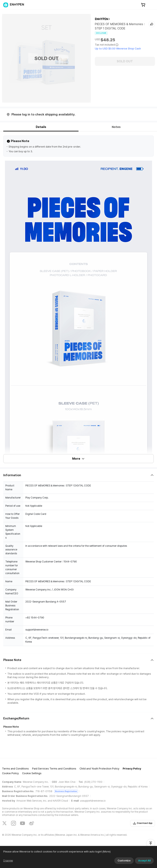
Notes (116, 127)
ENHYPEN (101, 19)
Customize (124, 861)
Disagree (8, 861)
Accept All (144, 861)
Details (41, 127)
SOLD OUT (125, 61)
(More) (106, 852)
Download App (143, 823)
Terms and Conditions (15, 769)
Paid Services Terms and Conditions (54, 769)
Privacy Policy (132, 769)
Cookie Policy (10, 773)
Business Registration (66, 791)
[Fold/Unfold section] (78, 475)
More (78, 459)
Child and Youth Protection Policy (99, 769)
